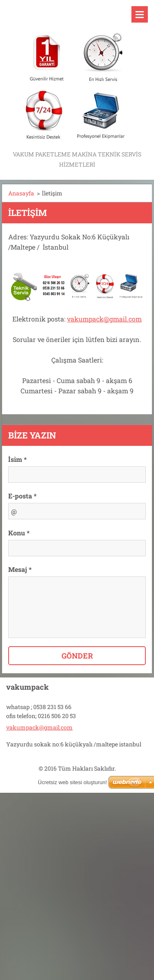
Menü (140, 14)
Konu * (19, 533)
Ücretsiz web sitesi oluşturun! (72, 782)
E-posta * (22, 496)
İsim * (17, 459)
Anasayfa (21, 193)
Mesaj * (20, 569)
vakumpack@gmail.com (104, 319)
